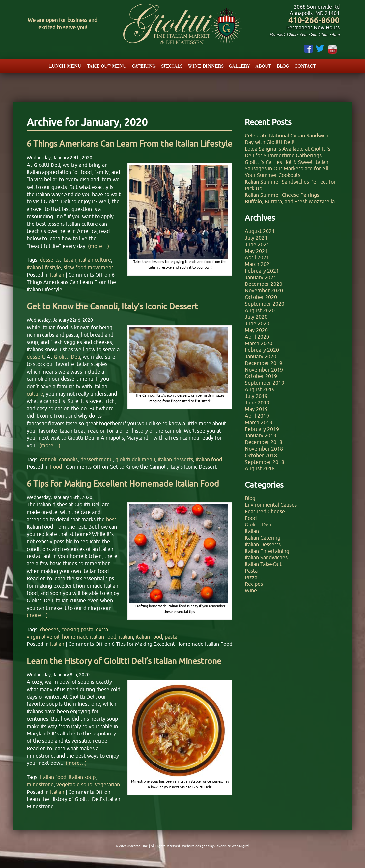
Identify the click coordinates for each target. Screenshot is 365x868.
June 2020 (257, 323)
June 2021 (257, 244)
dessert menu (97, 459)
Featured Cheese (265, 511)
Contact (305, 66)
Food (56, 467)
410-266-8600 (314, 20)
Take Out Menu (107, 66)
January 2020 (261, 356)
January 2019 (261, 435)
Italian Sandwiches (266, 557)
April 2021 (257, 257)
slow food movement (88, 267)
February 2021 (262, 271)
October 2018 (261, 455)
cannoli (48, 459)
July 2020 (256, 317)
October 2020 (261, 297)
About (263, 66)
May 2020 (256, 330)
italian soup (82, 777)
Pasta (251, 571)
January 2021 (261, 277)
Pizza (251, 577)
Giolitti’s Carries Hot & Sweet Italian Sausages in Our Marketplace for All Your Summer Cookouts (287, 168)
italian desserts (175, 459)
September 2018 (265, 462)
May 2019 (256, 409)
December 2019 (264, 363)
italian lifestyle (44, 267)
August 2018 (260, 468)
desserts (50, 260)
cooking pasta (77, 629)
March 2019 (259, 422)
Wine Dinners (206, 66)
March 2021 (259, 264)
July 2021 (256, 238)
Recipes (254, 584)
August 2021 (260, 231)
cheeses (49, 629)
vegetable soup (74, 784)
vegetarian (107, 784)
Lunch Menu (65, 66)
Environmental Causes (271, 505)
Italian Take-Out (263, 564)
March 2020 (259, 343)
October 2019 (261, 376)
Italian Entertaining (267, 551)
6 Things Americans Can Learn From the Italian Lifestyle (129, 144)
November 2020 (264, 290)
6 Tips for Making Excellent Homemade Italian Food (123, 484)
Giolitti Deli (258, 524)
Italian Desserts (263, 544)
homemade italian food (89, 637)
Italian (57, 275)
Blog (283, 66)
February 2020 (262, 350)
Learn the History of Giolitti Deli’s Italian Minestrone (124, 661)
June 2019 (257, 403)
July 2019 (256, 396)
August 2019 (260, 389)
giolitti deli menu (135, 459)
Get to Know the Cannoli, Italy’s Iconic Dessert (112, 306)
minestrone (40, 784)
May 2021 (256, 251)
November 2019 (264, 370)
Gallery (239, 66)
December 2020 (264, 284)
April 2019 (257, 416)
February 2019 (262, 429)
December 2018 (264, 442)
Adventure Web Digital (232, 846)
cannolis (68, 459)
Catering (144, 66)
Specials (172, 66)
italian (69, 260)
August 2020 (260, 310)
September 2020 (265, 304)
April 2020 (257, 337)
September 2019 (265, 383)
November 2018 (264, 449)
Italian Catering (263, 538)
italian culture (95, 260)
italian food (209, 459)
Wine (251, 590)
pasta (171, 637)
